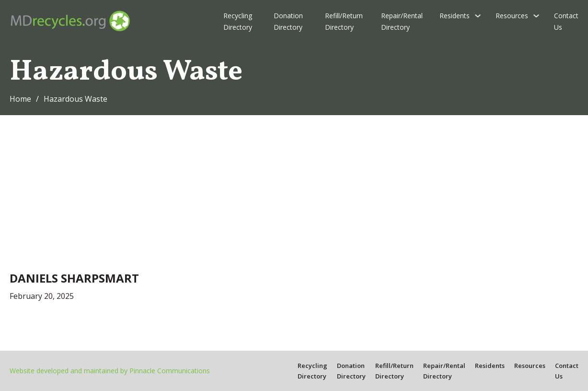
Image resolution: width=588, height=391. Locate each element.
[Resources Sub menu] (536, 16)
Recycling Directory (238, 21)
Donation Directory (288, 21)
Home (20, 99)
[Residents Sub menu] (478, 16)
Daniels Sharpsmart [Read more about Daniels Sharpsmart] (74, 278)
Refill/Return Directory (344, 21)
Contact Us (566, 21)
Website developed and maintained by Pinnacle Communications (110, 371)
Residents (455, 16)
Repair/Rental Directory (402, 21)
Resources (512, 16)
